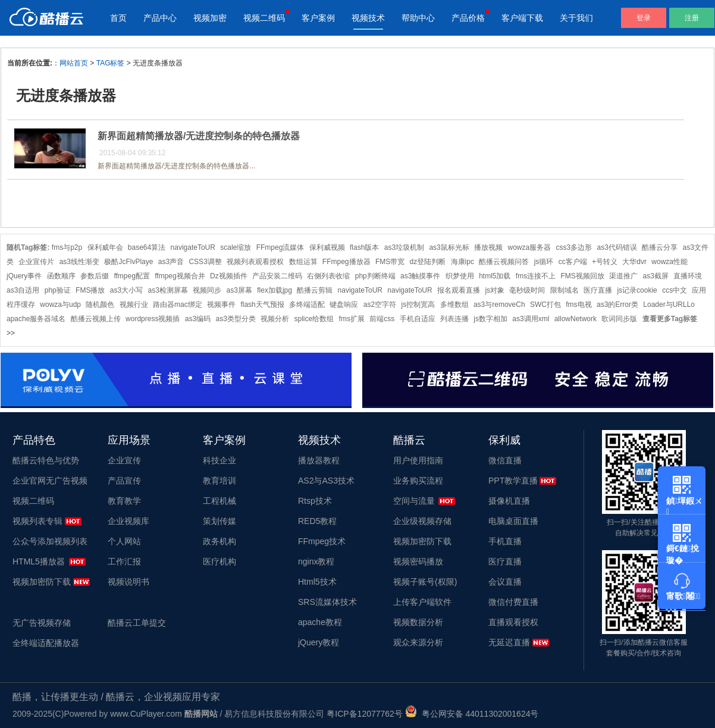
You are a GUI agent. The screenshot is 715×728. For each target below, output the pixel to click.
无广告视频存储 (42, 623)
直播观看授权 (513, 622)
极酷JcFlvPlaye (128, 262)
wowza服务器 (529, 247)
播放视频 (488, 247)
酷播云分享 (660, 247)
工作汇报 (124, 561)
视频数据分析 (418, 622)
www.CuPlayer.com (146, 714)
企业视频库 (128, 521)
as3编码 (198, 319)
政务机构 (219, 541)
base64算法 (147, 247)
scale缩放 (236, 247)
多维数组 (454, 305)
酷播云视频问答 (504, 262)
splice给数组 (314, 319)
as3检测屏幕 (167, 290)
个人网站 (124, 541)
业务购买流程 (418, 481)
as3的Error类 (617, 305)
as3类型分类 (235, 319)
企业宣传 (124, 460)
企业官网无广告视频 (50, 481)
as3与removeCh (499, 305)
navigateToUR (193, 247)
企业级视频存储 (422, 521)
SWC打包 (545, 305)
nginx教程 (316, 561)
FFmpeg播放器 (346, 262)
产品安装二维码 (277, 276)
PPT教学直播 (513, 481)
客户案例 (318, 18)
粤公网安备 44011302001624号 (472, 714)
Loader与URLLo (669, 305)
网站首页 (74, 63)
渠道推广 (623, 276)
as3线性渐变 (79, 262)
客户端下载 (522, 18)
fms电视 (578, 305)
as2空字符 (380, 305)
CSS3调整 (205, 262)
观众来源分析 (418, 642)
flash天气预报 (262, 305)
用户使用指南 (418, 460)
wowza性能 (669, 262)
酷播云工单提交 (137, 623)
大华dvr (634, 262)
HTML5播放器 (39, 561)
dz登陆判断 (428, 262)
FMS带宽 (390, 262)
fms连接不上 (536, 276)
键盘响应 (344, 305)
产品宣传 (124, 481)
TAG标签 (111, 63)
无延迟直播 (509, 642)
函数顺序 (61, 276)
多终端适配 (307, 305)
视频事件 (221, 305)
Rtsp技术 (315, 501)
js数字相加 (490, 319)
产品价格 (468, 18)
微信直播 (505, 460)
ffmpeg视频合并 (180, 276)
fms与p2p (67, 247)
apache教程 (320, 622)
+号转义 (605, 262)
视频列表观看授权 (255, 262)
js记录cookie (637, 290)
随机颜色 (100, 305)
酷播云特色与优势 (46, 460)
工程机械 (219, 501)
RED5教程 (317, 521)
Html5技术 (317, 582)
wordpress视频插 (153, 319)
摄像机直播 (509, 501)
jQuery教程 (319, 642)
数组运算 (303, 262)
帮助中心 (418, 18)
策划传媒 (219, 521)
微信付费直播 (513, 602)
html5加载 (495, 276)
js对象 (495, 290)
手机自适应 (418, 319)
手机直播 (505, 541)
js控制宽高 (418, 305)
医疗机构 (219, 561)
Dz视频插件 (229, 276)
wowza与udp (60, 305)
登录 (644, 18)
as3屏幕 (239, 290)
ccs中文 (675, 290)
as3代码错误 (617, 247)
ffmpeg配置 (131, 276)
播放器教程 (319, 460)
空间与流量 (414, 501)
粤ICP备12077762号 (365, 714)
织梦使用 (460, 276)
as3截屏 (656, 276)
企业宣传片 (36, 262)
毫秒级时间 (527, 290)
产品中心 (160, 18)
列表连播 (454, 319)
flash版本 (364, 247)
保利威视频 (327, 247)
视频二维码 (264, 18)
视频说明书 (128, 582)
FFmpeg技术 (322, 541)
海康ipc (462, 262)
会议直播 (505, 582)
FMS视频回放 (583, 276)
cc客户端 (573, 262)
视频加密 (210, 18)
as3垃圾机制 (404, 247)
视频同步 (207, 290)
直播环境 (688, 276)
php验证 (58, 290)
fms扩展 (352, 319)
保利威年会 (105, 247)
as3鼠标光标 (449, 247)
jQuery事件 (24, 276)
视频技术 (368, 18)
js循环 (544, 262)
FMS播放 (90, 290)
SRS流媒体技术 (327, 602)
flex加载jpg (275, 290)
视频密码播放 (418, 561)
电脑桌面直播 (513, 521)
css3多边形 (574, 247)
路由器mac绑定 (178, 305)
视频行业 (134, 305)
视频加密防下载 (42, 582)
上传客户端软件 (422, 602)
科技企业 (219, 460)
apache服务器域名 (36, 319)
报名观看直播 (459, 290)
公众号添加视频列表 (50, 541)
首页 (118, 18)
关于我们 (576, 18)
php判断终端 (375, 276)
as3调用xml (531, 319)
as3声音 (171, 262)
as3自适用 (23, 290)
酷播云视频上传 (96, 319)
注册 (692, 18)
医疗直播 (598, 290)
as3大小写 (126, 290)
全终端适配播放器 (46, 643)
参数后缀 (95, 276)
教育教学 (124, 501)
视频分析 (275, 319)
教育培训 (219, 481)
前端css (382, 319)
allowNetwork (576, 319)
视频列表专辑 (37, 521)
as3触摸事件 (420, 276)
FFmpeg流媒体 (280, 247)
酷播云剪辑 (315, 290)
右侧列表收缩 (328, 276)
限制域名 (565, 290)
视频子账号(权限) (425, 582)
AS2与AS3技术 (326, 481)
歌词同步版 (619, 319)
